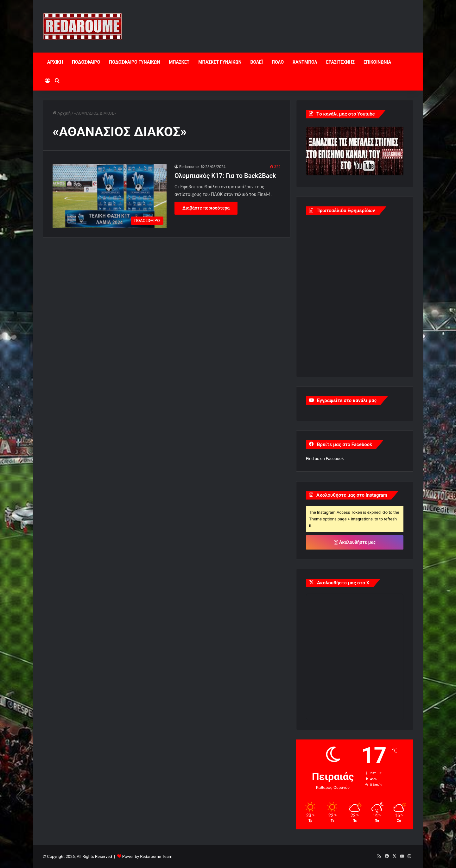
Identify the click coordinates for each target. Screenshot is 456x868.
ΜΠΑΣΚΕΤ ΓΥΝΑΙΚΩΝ (220, 62)
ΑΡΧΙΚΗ (55, 62)
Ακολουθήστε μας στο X (343, 583)
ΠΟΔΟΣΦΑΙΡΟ (86, 62)
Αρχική (62, 113)
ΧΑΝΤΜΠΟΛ (305, 62)
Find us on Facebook (325, 459)
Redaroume (189, 167)
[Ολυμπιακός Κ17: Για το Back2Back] (110, 196)
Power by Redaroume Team (147, 856)
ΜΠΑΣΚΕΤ (179, 62)
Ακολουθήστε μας (355, 542)
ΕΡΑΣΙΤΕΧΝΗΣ (340, 62)
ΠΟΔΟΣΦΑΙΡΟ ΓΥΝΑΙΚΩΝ (134, 62)
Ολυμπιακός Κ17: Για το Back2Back (225, 176)
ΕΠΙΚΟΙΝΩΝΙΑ (377, 62)
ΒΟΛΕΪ (257, 62)
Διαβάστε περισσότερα (206, 208)
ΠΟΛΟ (278, 62)
